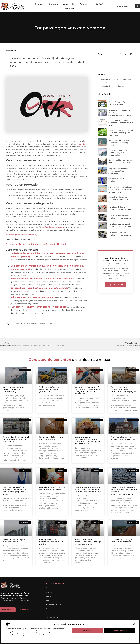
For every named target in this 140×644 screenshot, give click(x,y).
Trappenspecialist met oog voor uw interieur (52, 438)
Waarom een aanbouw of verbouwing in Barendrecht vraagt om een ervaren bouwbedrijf (88, 390)
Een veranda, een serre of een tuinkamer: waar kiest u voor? (44, 278)
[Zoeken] (138, 6)
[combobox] (125, 6)
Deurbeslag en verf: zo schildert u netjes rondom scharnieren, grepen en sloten (15, 491)
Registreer (70, 8)
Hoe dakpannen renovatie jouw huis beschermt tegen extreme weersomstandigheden (124, 491)
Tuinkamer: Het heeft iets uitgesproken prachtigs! (38, 307)
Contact (99, 4)
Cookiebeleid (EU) (53, 605)
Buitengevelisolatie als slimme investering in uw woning (51, 542)
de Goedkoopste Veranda (54, 227)
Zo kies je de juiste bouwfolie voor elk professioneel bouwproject (123, 389)
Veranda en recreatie (110, 83)
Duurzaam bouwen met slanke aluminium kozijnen (124, 438)
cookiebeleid (9, 637)
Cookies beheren (120, 631)
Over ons (39, 4)
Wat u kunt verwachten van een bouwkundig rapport (52, 488)
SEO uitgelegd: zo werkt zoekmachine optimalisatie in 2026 (121, 123)
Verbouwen (11, 51)
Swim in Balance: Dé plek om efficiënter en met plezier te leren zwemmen (121, 190)
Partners (85, 4)
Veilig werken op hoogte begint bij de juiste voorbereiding (119, 152)
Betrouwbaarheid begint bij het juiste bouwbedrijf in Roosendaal (16, 439)
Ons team (53, 4)
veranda (81, 144)
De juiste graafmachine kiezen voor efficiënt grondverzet (118, 171)
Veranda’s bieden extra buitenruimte (116, 80)
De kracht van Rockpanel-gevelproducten (15, 541)
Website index (52, 617)
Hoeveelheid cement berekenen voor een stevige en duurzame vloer (88, 542)
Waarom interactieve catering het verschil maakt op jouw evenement (121, 133)
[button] (134, 624)
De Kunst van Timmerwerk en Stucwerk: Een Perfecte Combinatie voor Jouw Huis (88, 489)
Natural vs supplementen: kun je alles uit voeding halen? (119, 143)
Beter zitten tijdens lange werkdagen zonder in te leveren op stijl (119, 199)
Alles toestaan (87, 631)
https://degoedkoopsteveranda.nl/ (21, 235)
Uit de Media (69, 4)
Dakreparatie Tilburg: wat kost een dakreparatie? (123, 541)
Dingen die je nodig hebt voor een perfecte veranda (39, 288)
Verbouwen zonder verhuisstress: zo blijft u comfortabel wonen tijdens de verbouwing (88, 440)
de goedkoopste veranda (37, 323)
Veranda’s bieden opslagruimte (114, 86)
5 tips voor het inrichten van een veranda (33, 297)
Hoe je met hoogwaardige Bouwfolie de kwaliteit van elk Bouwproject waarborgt (120, 113)
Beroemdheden (53, 609)
